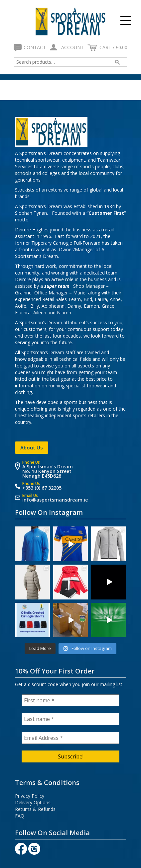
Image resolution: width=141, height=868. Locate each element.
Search (117, 62)
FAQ (20, 816)
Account (66, 47)
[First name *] (70, 700)
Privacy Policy (30, 796)
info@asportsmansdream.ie (55, 500)
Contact (30, 47)
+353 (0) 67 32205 (42, 488)
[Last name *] (70, 719)
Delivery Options (33, 802)
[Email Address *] (70, 738)
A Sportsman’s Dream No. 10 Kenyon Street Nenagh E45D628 (48, 471)
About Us (32, 447)
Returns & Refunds (35, 809)
